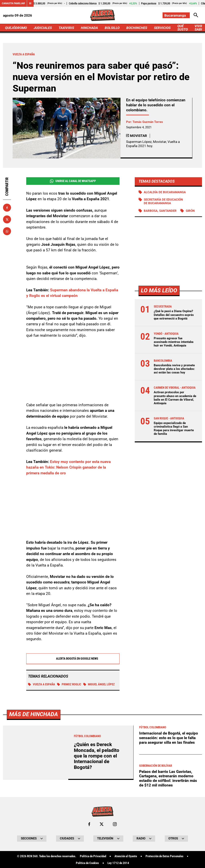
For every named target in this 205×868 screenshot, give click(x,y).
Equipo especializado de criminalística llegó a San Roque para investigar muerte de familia (174, 429)
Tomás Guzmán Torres (148, 122)
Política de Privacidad (93, 856)
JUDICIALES (43, 28)
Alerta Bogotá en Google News (73, 658)
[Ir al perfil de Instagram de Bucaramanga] (115, 824)
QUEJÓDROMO (16, 28)
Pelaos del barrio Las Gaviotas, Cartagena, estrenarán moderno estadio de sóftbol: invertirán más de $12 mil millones (168, 778)
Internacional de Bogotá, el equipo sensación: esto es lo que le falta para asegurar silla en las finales (169, 737)
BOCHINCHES (137, 28)
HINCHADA (89, 28)
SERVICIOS (162, 28)
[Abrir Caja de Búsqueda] (196, 15)
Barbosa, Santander (160, 211)
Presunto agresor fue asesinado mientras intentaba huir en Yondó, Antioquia (174, 342)
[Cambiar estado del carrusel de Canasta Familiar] (30, 3)
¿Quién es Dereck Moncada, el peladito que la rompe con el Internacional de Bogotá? (97, 756)
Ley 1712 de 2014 (118, 863)
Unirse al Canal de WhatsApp (73, 181)
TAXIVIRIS (66, 28)
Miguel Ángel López (99, 684)
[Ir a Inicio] (102, 15)
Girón (190, 211)
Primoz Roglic (69, 684)
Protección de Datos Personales (164, 856)
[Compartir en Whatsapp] (7, 231)
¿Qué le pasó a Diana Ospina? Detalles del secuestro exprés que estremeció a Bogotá (174, 315)
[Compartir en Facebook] (7, 208)
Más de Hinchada (34, 714)
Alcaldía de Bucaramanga (165, 192)
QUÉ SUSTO (183, 28)
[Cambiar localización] (176, 15)
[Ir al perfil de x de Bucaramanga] (102, 824)
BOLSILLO (112, 28)
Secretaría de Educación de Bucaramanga (163, 201)
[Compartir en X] (7, 219)
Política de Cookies (87, 863)
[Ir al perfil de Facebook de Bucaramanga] (89, 824)
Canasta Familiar (13, 3)
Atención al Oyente (126, 856)
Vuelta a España (42, 684)
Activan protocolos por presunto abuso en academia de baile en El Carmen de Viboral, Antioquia (175, 398)
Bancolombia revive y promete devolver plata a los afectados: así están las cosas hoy (174, 369)
